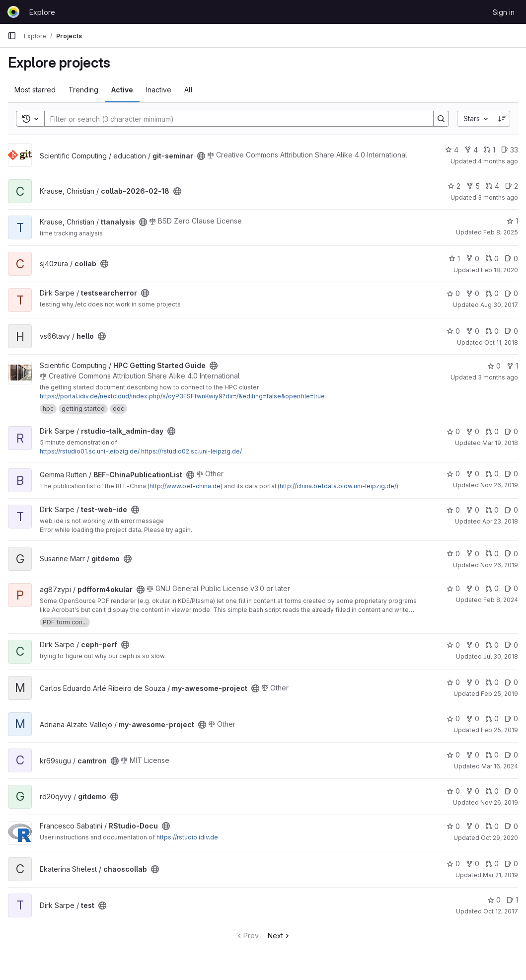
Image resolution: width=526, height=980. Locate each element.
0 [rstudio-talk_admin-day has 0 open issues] (511, 431)
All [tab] (188, 90)
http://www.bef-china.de (185, 486)
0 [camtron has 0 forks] (473, 755)
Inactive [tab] (159, 90)
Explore (42, 12)
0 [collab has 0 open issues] (511, 259)
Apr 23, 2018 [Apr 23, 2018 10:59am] (500, 521)
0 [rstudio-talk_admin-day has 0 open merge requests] (492, 431)
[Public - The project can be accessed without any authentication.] (201, 156)
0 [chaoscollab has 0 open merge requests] (492, 864)
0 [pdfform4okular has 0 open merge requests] (492, 588)
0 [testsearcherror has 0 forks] (473, 293)
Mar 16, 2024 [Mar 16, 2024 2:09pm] (500, 766)
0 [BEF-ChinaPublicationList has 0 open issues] (511, 474)
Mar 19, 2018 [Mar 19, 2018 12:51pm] (500, 443)
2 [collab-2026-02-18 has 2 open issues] (512, 186)
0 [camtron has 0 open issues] (511, 755)
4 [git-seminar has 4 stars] (452, 150)
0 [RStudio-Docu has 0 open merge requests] (492, 826)
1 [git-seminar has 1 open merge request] (489, 150)
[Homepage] (13, 12)
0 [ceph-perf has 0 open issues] (511, 645)
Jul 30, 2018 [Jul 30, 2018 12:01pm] (501, 656)
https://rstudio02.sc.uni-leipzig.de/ (191, 451)
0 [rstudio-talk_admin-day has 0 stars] (453, 431)
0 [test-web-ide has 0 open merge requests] (492, 510)
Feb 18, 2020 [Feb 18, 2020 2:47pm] (499, 270)
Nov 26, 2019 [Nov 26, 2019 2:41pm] (499, 565)
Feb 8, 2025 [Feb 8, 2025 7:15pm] (501, 232)
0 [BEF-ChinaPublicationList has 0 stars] (453, 474)
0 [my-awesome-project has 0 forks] (473, 682)
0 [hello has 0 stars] (453, 331)
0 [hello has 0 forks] (473, 331)
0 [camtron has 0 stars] (453, 755)
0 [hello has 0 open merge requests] (492, 331)
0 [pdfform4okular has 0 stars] (453, 588)
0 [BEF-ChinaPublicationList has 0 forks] (473, 474)
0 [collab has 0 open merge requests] (492, 259)
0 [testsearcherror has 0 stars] (453, 293)
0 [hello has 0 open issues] (511, 331)
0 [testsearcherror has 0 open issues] (511, 293)
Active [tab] (122, 90)
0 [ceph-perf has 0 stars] (453, 645)
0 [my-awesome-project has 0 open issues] (511, 682)
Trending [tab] (83, 90)
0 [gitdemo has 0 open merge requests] (492, 554)
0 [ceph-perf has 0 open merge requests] (492, 645)
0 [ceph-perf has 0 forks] (473, 645)
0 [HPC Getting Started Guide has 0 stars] (494, 366)
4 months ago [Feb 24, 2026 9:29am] (498, 161)
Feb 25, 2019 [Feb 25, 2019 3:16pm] (499, 694)
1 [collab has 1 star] (454, 259)
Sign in (504, 12)
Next (279, 936)
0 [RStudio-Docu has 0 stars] (453, 826)
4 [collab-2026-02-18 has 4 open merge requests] (492, 186)
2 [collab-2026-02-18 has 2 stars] (454, 186)
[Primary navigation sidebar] (12, 36)
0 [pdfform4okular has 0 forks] (473, 588)
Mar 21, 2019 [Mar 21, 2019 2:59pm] (500, 875)
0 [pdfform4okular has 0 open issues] (511, 588)
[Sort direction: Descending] (502, 119)
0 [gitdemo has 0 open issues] (511, 554)
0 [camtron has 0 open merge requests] (492, 755)
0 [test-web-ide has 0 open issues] (511, 510)
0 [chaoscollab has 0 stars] (453, 864)
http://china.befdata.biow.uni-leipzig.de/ (338, 486)
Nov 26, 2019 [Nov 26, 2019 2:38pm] (499, 802)
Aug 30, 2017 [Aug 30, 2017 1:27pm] (499, 305)
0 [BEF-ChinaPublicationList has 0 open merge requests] (492, 474)
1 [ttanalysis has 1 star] (512, 221)
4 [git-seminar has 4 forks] (471, 150)
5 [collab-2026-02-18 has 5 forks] (473, 186)
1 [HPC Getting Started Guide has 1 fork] (512, 366)
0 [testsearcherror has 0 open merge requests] (492, 293)
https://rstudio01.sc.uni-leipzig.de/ (90, 451)
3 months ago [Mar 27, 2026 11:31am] (498, 197)
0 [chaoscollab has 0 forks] (473, 864)
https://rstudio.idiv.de (187, 837)
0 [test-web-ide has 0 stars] (453, 510)
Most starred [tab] (35, 90)
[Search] (234, 119)
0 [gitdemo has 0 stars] (453, 554)
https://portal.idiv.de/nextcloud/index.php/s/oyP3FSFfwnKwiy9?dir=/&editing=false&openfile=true (182, 396)
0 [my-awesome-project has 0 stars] (453, 682)
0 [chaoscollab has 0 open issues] (511, 864)
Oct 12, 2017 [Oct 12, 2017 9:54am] (501, 911)
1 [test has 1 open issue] (512, 900)
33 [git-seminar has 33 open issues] (510, 150)
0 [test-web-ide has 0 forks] (473, 510)
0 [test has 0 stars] (494, 900)
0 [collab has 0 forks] (473, 259)
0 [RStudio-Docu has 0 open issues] (511, 826)
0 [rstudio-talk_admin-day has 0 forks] (473, 431)
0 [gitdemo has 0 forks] (473, 554)
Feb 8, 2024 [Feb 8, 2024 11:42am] (501, 600)
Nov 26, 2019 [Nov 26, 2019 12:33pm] (499, 485)
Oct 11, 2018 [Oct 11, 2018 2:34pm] (501, 342)
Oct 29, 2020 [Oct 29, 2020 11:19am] (499, 838)
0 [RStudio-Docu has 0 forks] (473, 826)
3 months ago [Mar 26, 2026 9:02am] (498, 377)
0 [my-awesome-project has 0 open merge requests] (492, 682)
